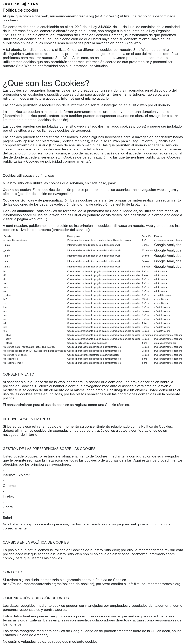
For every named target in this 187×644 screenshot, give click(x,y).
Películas (108, 5)
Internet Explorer (16, 475)
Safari (7, 518)
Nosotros (172, 5)
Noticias (149, 5)
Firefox (8, 497)
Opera (8, 507)
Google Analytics (168, 245)
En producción (79, 5)
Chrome (9, 486)
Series (129, 5)
